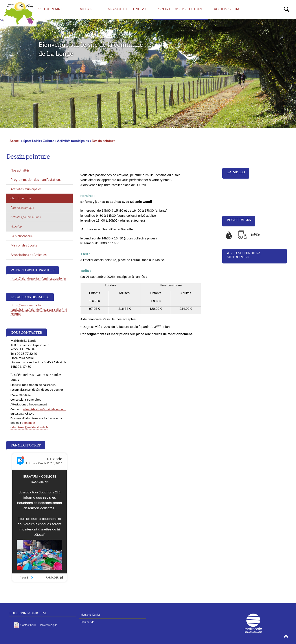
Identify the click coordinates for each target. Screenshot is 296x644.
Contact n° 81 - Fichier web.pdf (39, 625)
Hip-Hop (16, 226)
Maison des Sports (24, 245)
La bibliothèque (22, 236)
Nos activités (20, 170)
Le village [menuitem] (85, 9)
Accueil (15, 141)
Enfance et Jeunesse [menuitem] (127, 9)
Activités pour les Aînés (26, 217)
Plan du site (87, 622)
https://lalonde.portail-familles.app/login (38, 278)
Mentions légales (90, 615)
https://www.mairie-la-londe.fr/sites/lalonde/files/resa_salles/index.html (39, 309)
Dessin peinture (104, 141)
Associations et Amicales (29, 255)
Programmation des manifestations (36, 179)
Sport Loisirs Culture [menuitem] (181, 9)
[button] (286, 637)
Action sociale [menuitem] (229, 9)
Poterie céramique (22, 208)
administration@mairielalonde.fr (44, 409)
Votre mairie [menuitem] (51, 9)
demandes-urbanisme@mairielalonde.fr (29, 425)
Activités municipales (26, 189)
